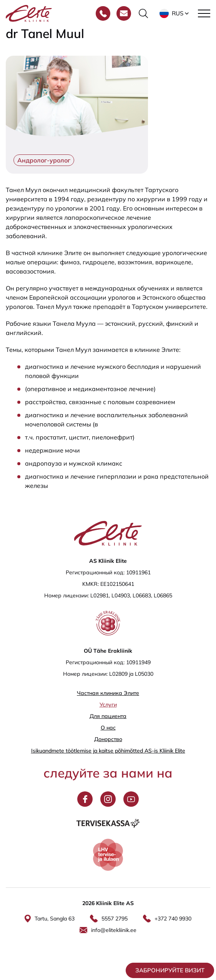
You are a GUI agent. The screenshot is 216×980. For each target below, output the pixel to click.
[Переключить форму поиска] (143, 13)
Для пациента (108, 716)
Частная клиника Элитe (108, 693)
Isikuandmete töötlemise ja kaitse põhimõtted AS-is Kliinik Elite (108, 751)
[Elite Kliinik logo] (29, 13)
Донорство (108, 739)
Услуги (108, 705)
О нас (108, 728)
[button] (175, 13)
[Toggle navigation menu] (204, 13)
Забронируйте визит (170, 970)
